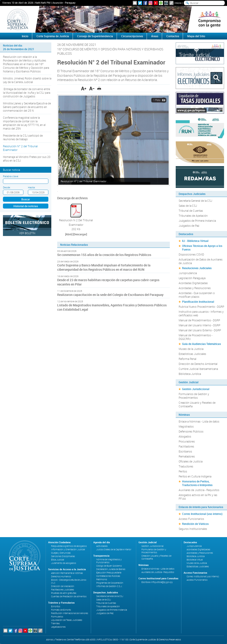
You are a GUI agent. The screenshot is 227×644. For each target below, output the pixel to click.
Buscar (26, 199)
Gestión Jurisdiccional (196, 389)
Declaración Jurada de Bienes (111, 569)
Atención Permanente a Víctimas (67, 573)
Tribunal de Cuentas (191, 211)
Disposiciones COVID (191, 254)
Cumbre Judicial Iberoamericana (198, 369)
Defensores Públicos (191, 431)
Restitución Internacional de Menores (70, 613)
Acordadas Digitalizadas (193, 283)
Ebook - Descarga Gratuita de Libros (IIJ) (69, 581)
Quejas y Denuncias (61, 553)
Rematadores (187, 456)
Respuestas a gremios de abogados (69, 546)
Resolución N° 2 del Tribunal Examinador (20, 148)
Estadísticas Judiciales (192, 354)
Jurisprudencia (188, 273)
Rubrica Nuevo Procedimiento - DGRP (201, 307)
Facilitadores (186, 446)
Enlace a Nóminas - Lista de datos (199, 421)
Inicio (178, 3)
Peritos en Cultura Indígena (195, 476)
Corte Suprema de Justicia (53, 36)
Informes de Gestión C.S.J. (109, 586)
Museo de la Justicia (191, 349)
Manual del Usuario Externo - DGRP (200, 330)
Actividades (102, 546)
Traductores (186, 466)
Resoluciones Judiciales (197, 268)
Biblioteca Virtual (195, 560)
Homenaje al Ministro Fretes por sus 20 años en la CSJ (27, 159)
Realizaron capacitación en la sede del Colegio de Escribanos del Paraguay (110, 295)
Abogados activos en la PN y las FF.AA (198, 497)
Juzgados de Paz (189, 226)
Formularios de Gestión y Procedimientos (194, 396)
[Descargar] (80, 234)
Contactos (173, 36)
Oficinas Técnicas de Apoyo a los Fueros (202, 248)
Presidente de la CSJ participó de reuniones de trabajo (23, 137)
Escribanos (185, 451)
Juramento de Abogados (64, 563)
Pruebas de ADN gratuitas (64, 593)
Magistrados (186, 426)
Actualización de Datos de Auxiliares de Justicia (201, 261)
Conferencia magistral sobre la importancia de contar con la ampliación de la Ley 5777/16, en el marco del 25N (24, 123)
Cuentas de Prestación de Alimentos (69, 596)
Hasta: (32, 187)
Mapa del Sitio (196, 36)
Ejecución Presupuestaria (109, 573)
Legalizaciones (58, 627)
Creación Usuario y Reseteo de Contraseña (197, 404)
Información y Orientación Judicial (68, 549)
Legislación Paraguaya (192, 278)
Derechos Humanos (61, 576)
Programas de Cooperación (110, 583)
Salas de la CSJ (188, 206)
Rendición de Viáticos (195, 524)
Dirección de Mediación (63, 586)
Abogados (185, 436)
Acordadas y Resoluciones (195, 288)
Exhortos (56, 606)
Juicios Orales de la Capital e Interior (114, 549)
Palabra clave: (11, 176)
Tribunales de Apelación (193, 216)
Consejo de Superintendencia (95, 36)
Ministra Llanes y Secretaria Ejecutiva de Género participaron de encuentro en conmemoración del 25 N (27, 107)
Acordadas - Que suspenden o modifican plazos (197, 295)
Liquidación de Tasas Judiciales (67, 620)
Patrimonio (102, 579)
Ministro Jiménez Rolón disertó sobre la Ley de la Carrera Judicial (27, 80)
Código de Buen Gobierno (109, 566)
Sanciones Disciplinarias (63, 556)
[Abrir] (69, 234)
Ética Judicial (58, 560)
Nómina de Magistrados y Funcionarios (109, 561)
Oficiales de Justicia (191, 461)
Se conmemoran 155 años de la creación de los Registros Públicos (104, 255)
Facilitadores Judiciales (63, 590)
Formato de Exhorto (61, 610)
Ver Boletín (27, 233)
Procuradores (187, 441)
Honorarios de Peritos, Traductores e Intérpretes (197, 483)
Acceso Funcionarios (191, 519)
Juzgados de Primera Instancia (197, 221)
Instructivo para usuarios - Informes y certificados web (201, 313)
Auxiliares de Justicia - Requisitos (199, 490)
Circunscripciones (132, 36)
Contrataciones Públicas (108, 576)
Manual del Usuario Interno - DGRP (199, 325)
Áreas (155, 36)
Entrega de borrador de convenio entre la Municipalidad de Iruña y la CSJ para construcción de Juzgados (27, 93)
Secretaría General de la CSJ (195, 201)
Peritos (183, 471)
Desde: (7, 187)
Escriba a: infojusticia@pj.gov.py (157, 582)
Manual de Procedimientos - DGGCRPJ (195, 337)
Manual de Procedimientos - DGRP (199, 320)
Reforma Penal (188, 359)
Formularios (57, 617)
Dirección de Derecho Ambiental (198, 364)
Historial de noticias (26, 206)
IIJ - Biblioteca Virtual (195, 241)
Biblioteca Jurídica (190, 374)
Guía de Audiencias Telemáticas (201, 344)
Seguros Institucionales (193, 529)
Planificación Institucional (198, 302)
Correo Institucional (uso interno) (202, 514)
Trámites (55, 623)
